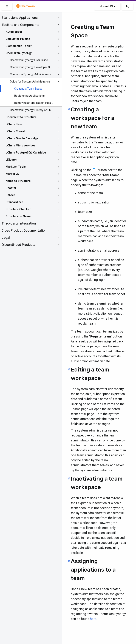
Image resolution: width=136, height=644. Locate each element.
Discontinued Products (19, 245)
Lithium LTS (107, 6)
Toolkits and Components (20, 25)
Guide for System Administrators (30, 82)
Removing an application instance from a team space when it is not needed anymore (34, 103)
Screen (11, 195)
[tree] (31, 131)
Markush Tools (16, 167)
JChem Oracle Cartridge (22, 138)
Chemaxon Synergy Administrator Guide (31, 74)
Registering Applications (29, 96)
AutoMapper (14, 32)
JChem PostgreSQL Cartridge (26, 153)
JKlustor (11, 160)
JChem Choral (15, 131)
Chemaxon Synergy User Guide (29, 60)
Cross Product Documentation (24, 231)
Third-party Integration (19, 223)
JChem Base (14, 124)
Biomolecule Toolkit (19, 46)
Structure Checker (18, 209)
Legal (6, 238)
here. (93, 619)
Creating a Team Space (28, 89)
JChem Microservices (21, 145)
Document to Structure (21, 117)
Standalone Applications (20, 18)
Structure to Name (18, 216)
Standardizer (14, 202)
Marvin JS (12, 174)
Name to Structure (18, 181)
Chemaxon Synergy (19, 53)
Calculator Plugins (18, 39)
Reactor (11, 188)
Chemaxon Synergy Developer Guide (31, 67)
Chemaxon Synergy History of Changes (31, 110)
